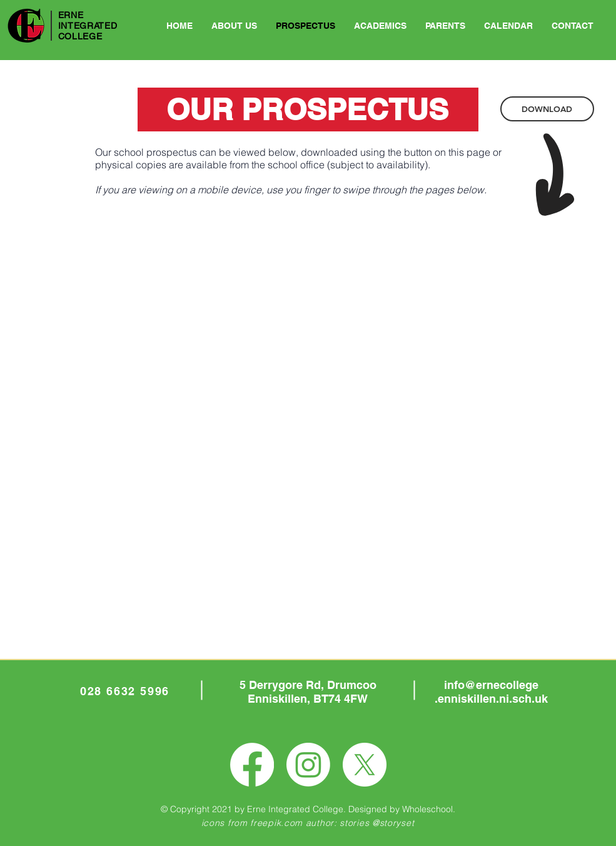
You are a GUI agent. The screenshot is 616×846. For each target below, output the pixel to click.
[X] (365, 765)
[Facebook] (252, 765)
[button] (380, 26)
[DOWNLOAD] (547, 109)
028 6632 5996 (125, 691)
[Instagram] (308, 765)
